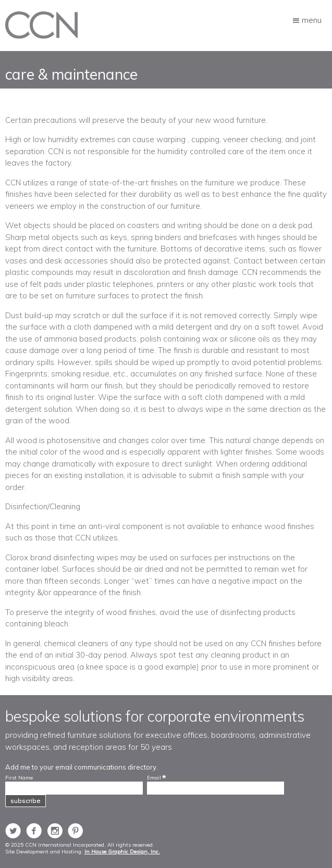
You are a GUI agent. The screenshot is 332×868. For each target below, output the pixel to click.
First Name (19, 778)
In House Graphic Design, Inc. (122, 852)
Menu (312, 20)
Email (154, 778)
